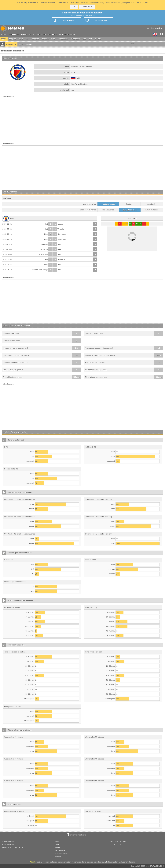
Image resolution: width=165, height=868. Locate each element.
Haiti (46, 224)
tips (84, 39)
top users (52, 34)
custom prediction (67, 34)
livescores (41, 34)
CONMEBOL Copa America (12, 847)
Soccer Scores (116, 844)
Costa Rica (62, 239)
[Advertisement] (82, 119)
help (53, 39)
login (90, 39)
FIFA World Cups (8, 841)
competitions (62, 39)
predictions (14, 34)
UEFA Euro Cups (8, 844)
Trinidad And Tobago (40, 270)
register (29, 44)
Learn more (87, 7)
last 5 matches (108, 210)
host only (130, 204)
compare (12, 39)
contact (58, 847)
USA (46, 265)
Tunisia (61, 229)
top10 (32, 34)
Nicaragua (62, 234)
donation (45, 39)
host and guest (108, 204)
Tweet (133, 44)
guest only (151, 204)
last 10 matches (130, 210)
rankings (36, 39)
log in (21, 44)
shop (28, 39)
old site (98, 39)
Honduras (44, 244)
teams (4, 39)
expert (24, 34)
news (21, 39)
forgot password (62, 853)
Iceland (60, 224)
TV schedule (75, 39)
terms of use (60, 850)
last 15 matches (151, 210)
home (4, 34)
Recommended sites (118, 841)
